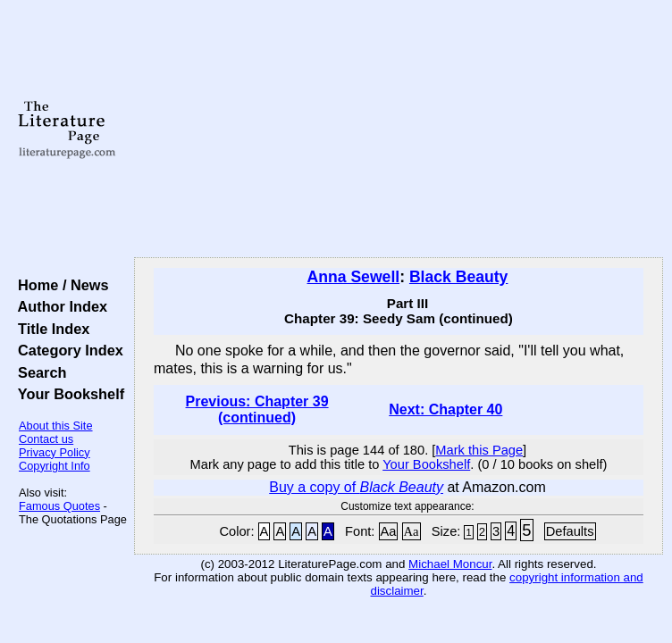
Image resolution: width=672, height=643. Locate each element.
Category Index (67, 350)
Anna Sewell (354, 277)
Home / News (59, 285)
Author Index (59, 306)
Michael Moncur (450, 564)
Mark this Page (479, 450)
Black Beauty (459, 277)
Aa (389, 531)
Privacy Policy (55, 452)
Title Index (50, 329)
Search (38, 372)
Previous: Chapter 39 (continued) (257, 409)
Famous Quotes (59, 506)
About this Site (56, 426)
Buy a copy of (356, 487)
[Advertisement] (399, 129)
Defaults (570, 531)
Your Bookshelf (67, 394)
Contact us (46, 439)
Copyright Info (55, 466)
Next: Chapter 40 (445, 409)
